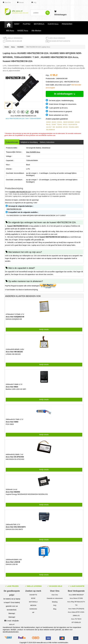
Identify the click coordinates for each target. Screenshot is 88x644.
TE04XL (60, 125)
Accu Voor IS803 (12, 422)
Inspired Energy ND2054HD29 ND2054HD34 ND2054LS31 (27, 494)
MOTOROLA (39, 24)
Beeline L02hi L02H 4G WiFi (16, 389)
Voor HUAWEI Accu (33, 152)
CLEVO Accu (53, 24)
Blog (55, 609)
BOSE (33, 598)
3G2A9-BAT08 (73, 125)
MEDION (33, 605)
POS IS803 (10, 424)
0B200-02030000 (69, 122)
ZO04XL (60, 122)
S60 (54, 127)
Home (7, 47)
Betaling (55, 602)
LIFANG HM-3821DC (13, 354)
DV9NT (54, 125)
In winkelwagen (65, 94)
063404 (54, 122)
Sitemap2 (12, 617)
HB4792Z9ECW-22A (14, 209)
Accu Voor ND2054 (13, 492)
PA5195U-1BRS (74, 127)
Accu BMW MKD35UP (76, 595)
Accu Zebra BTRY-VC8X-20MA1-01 (76, 614)
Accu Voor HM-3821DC (14, 352)
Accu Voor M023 (12, 387)
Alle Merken (36, 31)
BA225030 (59, 127)
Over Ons (8, 3)
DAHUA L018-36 (12, 564)
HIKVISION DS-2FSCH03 (15, 459)
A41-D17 (49, 127)
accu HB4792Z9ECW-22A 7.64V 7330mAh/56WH (23, 118)
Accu (13, 47)
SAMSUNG (33, 609)
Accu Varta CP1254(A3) (76, 609)
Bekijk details (44, 329)
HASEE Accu (23, 31)
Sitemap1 (12, 613)
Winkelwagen (60, 13)
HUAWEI (20, 47)
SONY (17, 24)
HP (33, 612)
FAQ (35, 3)
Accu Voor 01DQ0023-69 (15, 317)
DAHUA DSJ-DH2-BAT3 (14, 529)
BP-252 (66, 127)
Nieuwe (21, 3)
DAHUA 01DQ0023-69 (14, 319)
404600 (48, 122)
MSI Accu (10, 31)
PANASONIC (67, 24)
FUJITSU (27, 24)
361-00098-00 (50, 130)
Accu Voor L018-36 (13, 562)
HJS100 (77, 122)
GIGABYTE (33, 595)
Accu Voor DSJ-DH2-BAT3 (16, 527)
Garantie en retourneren (55, 598)
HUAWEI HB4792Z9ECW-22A (20, 192)
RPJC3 (65, 125)
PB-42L (48, 125)
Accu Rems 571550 (76, 598)
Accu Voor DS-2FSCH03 (15, 457)
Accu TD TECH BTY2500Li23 (76, 621)
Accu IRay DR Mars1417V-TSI (76, 603)
